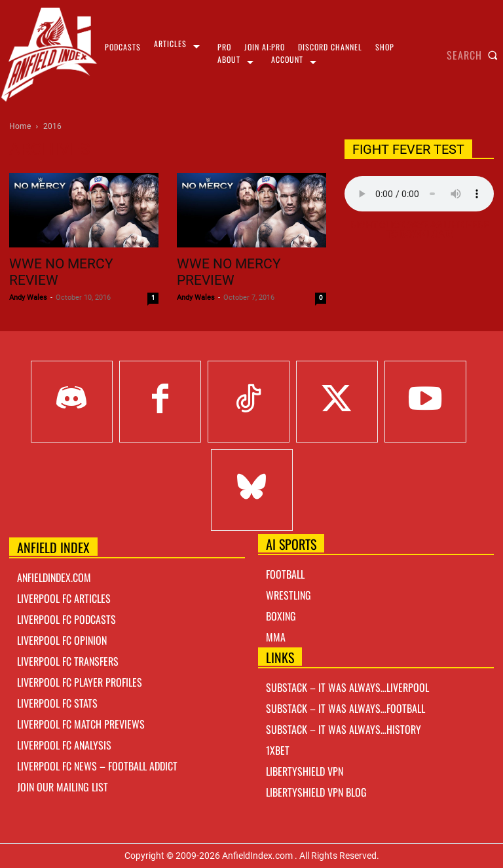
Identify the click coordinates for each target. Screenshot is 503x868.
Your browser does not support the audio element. (419, 194)
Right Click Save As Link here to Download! (419, 230)
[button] (475, 55)
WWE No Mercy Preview (229, 272)
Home (20, 126)
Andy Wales (28, 298)
